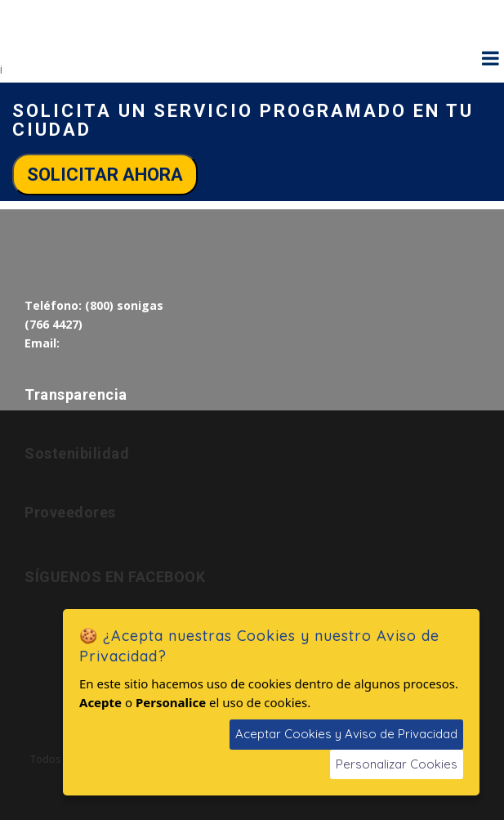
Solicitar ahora (105, 175)
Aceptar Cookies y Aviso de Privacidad (346, 734)
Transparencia (76, 394)
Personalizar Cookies (397, 764)
